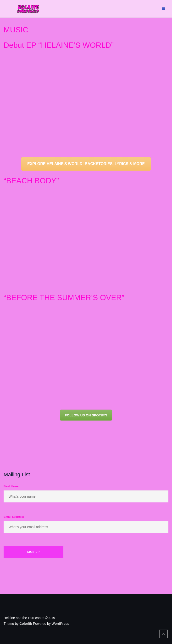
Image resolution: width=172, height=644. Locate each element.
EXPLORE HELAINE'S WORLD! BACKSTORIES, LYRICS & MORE (86, 164)
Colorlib (26, 624)
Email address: (14, 517)
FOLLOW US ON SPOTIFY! (86, 415)
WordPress (61, 624)
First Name (11, 486)
